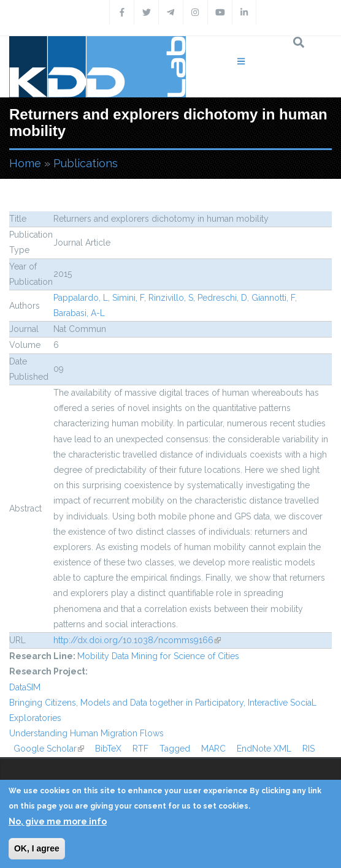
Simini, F (128, 298)
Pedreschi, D (222, 298)
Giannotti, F (273, 298)
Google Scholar (49, 749)
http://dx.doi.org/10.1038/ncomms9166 (137, 640)
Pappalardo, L (81, 298)
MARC (213, 749)
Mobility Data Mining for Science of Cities (158, 656)
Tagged (175, 749)
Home (25, 163)
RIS (308, 749)
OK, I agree (37, 848)
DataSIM (25, 687)
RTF (140, 749)
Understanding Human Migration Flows (86, 733)
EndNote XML (264, 749)
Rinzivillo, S (171, 298)
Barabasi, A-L (79, 313)
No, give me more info (58, 821)
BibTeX (108, 749)
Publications (86, 163)
